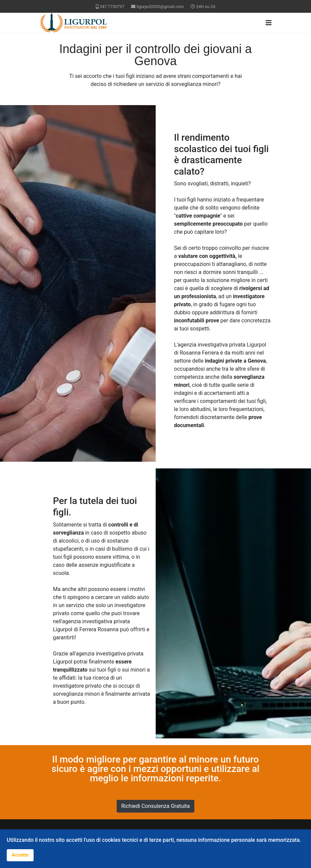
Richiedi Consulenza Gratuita (155, 806)
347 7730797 (112, 7)
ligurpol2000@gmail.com (160, 7)
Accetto (20, 855)
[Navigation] (269, 23)
